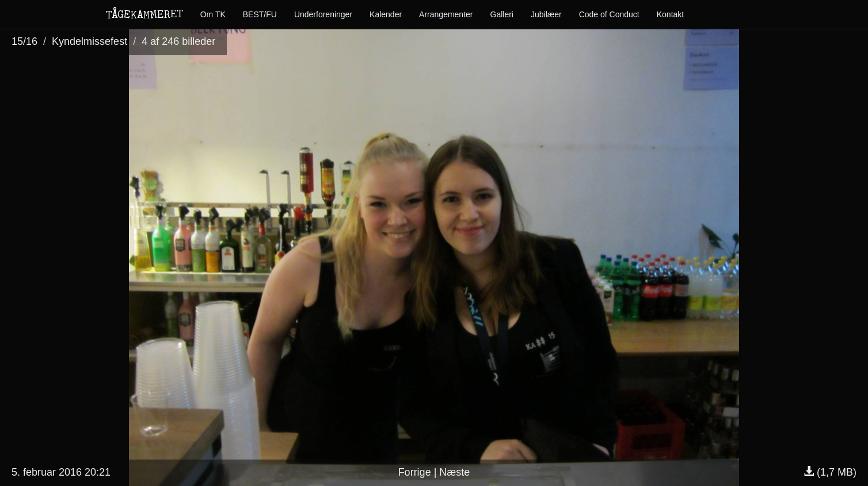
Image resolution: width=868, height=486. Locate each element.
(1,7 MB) (830, 472)
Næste (454, 472)
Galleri (502, 14)
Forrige (415, 472)
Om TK (213, 14)
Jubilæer (546, 14)
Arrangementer (446, 14)
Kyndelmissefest (90, 41)
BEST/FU (260, 14)
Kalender (386, 14)
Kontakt (670, 14)
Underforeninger (323, 14)
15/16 (24, 41)
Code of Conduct (609, 14)
